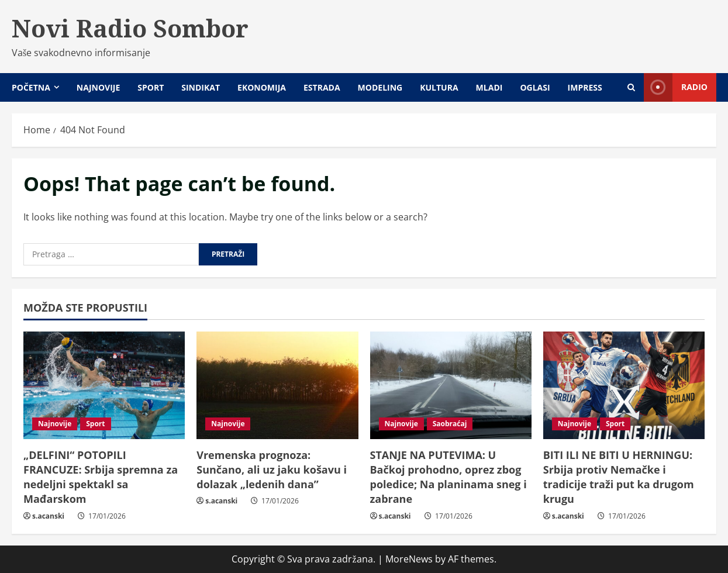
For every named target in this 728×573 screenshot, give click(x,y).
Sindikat (201, 87)
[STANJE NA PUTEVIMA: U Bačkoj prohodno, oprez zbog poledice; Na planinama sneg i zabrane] (451, 385)
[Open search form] (631, 87)
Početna (31, 87)
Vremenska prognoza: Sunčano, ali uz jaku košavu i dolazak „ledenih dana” (272, 470)
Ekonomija (262, 87)
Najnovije (98, 87)
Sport (151, 87)
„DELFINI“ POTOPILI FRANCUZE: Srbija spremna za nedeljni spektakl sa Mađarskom (101, 477)
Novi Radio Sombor (130, 28)
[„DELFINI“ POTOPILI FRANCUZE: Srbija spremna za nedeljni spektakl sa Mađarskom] (104, 385)
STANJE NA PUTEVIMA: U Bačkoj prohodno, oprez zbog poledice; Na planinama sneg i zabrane (448, 477)
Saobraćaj (450, 424)
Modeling (380, 87)
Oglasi (535, 87)
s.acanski (48, 516)
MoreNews (409, 559)
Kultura (439, 87)
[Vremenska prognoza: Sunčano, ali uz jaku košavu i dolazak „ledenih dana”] (277, 385)
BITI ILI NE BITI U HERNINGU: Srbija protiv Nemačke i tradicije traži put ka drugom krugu (619, 477)
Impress (585, 87)
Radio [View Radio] (676, 87)
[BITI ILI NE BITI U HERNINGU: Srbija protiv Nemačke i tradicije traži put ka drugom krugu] (624, 385)
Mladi (489, 87)
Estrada (322, 87)
